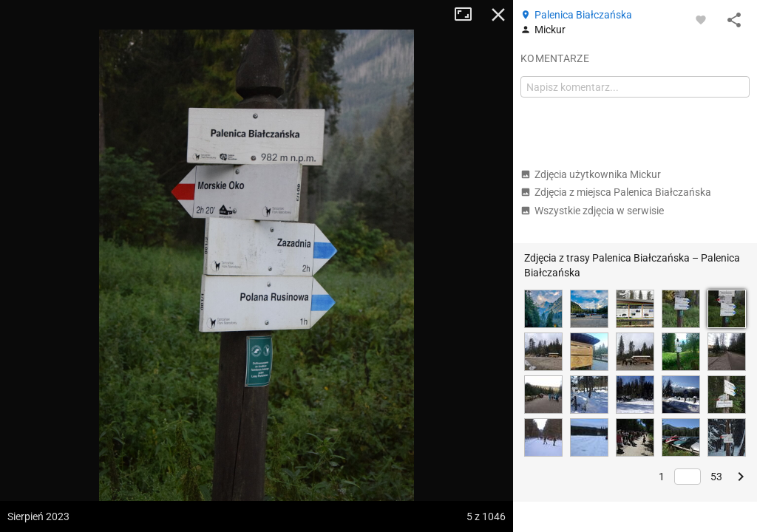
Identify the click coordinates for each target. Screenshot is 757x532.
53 (716, 477)
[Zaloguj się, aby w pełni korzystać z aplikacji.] (701, 19)
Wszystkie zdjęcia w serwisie (592, 211)
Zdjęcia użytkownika (591, 174)
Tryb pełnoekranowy (469, 15)
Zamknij (498, 15)
